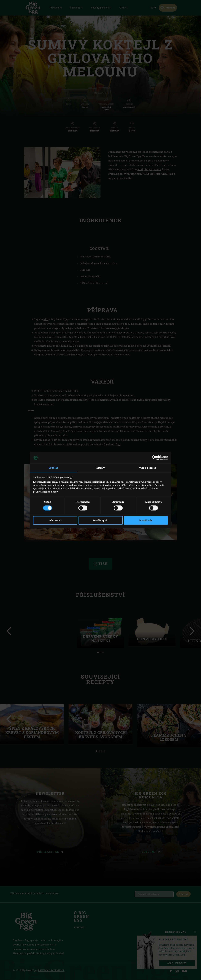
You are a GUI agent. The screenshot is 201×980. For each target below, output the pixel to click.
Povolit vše (146, 520)
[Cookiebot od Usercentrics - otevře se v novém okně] (154, 458)
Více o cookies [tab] (148, 468)
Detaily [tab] (101, 468)
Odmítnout (55, 520)
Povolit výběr (100, 520)
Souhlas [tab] (53, 468)
